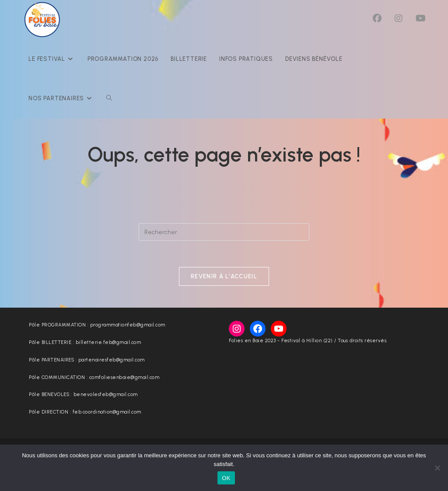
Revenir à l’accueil (224, 276)
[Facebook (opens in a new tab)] (377, 18)
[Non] (437, 468)
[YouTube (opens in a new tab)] (421, 18)
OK (226, 478)
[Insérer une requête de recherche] (224, 232)
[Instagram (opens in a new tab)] (399, 18)
